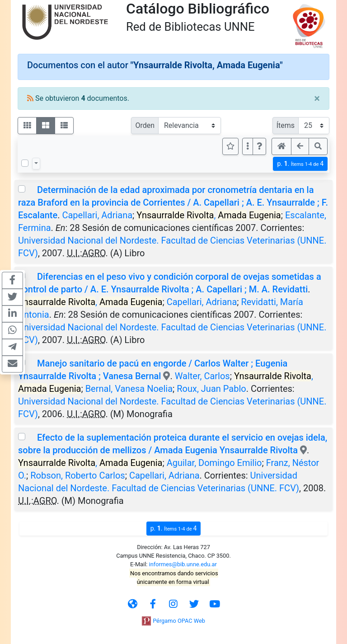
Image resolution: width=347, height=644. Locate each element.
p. (300, 164)
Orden (145, 125)
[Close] (317, 99)
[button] (259, 146)
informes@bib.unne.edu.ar (183, 564)
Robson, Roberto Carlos (77, 475)
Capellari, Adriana (97, 215)
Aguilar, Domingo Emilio (214, 463)
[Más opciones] (248, 146)
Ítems (286, 125)
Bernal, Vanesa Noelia (129, 389)
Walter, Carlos (202, 376)
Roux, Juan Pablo (211, 389)
